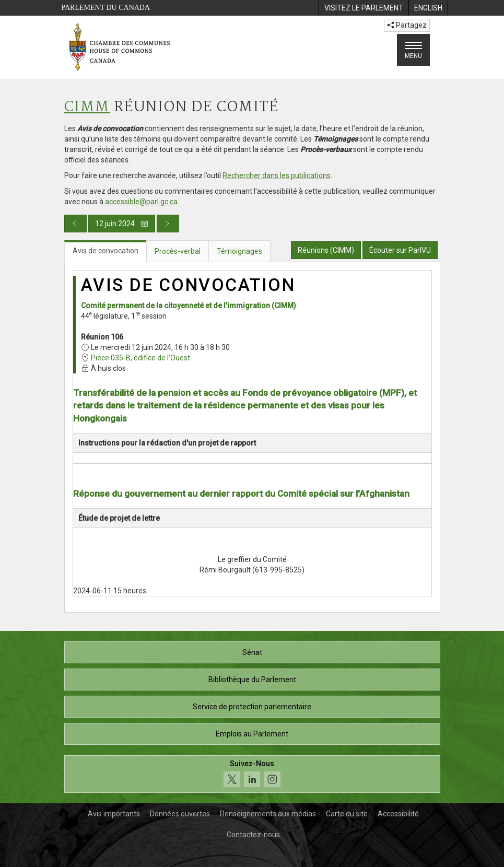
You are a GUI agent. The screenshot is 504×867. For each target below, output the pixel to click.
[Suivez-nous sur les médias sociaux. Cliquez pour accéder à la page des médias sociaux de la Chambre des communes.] (252, 774)
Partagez (407, 25)
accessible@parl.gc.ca (141, 202)
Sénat (252, 652)
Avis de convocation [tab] (106, 251)
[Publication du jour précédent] (75, 224)
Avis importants (114, 814)
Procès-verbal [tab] (178, 251)
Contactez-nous (253, 835)
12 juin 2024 (122, 224)
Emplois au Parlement (252, 734)
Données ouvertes (180, 814)
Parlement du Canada (106, 8)
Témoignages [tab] (239, 251)
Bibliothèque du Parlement (252, 679)
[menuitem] (364, 8)
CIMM (87, 107)
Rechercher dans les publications (277, 175)
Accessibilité (398, 814)
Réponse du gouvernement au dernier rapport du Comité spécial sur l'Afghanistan (241, 494)
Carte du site (347, 814)
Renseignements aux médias (268, 814)
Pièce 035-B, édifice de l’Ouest (140, 358)
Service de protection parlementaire (252, 707)
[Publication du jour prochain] (168, 224)
